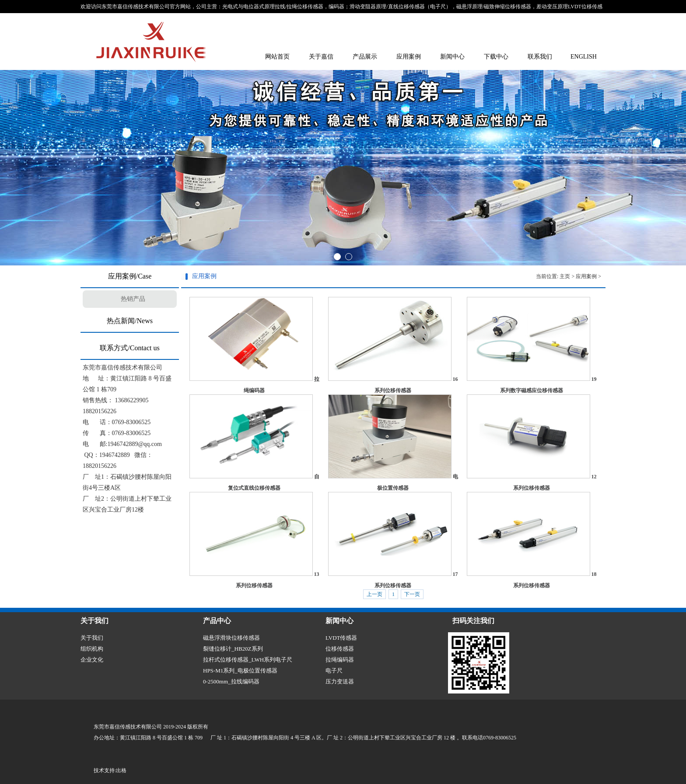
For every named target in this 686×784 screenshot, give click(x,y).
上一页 (374, 594)
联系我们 (540, 57)
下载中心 (496, 57)
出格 (121, 770)
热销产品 (133, 299)
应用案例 (409, 57)
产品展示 (365, 57)
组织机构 (92, 649)
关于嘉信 (321, 57)
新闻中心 (452, 57)
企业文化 (92, 660)
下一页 (412, 594)
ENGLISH (584, 57)
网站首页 (277, 57)
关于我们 (92, 638)
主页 (565, 276)
